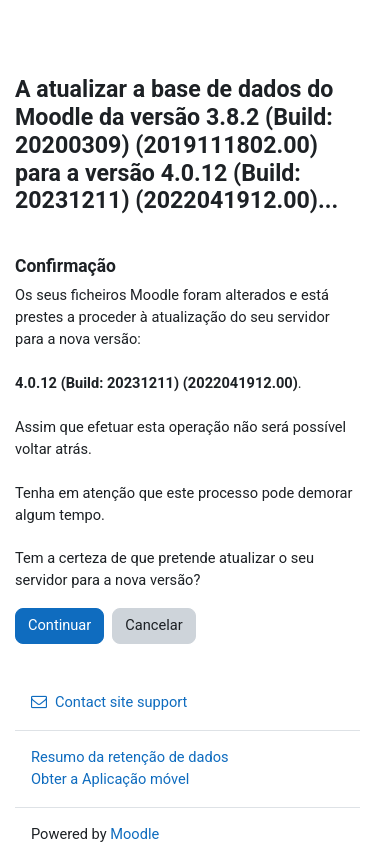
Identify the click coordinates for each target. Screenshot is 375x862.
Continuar (59, 625)
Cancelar (153, 625)
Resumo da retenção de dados (130, 757)
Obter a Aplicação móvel (110, 779)
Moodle (134, 834)
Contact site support (109, 702)
